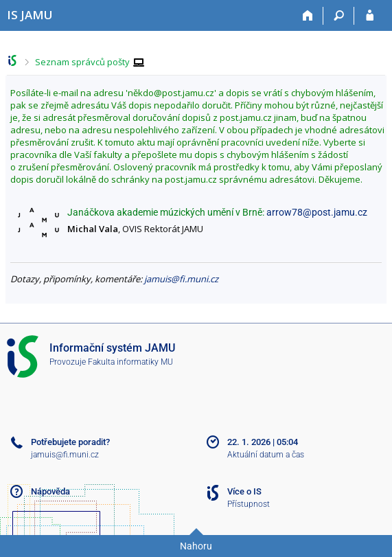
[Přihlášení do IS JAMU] (370, 16)
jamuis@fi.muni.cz (181, 279)
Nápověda (50, 491)
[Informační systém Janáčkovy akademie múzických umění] (30, 15)
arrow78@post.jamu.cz (317, 212)
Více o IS (244, 491)
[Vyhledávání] (339, 16)
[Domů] (308, 16)
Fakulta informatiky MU (130, 362)
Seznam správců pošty (82, 62)
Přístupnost (249, 504)
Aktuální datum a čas (266, 455)
